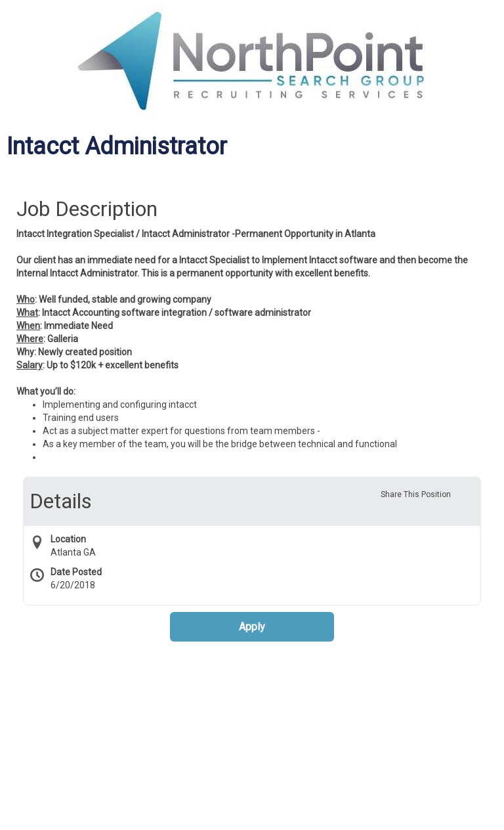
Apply (252, 627)
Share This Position (416, 494)
